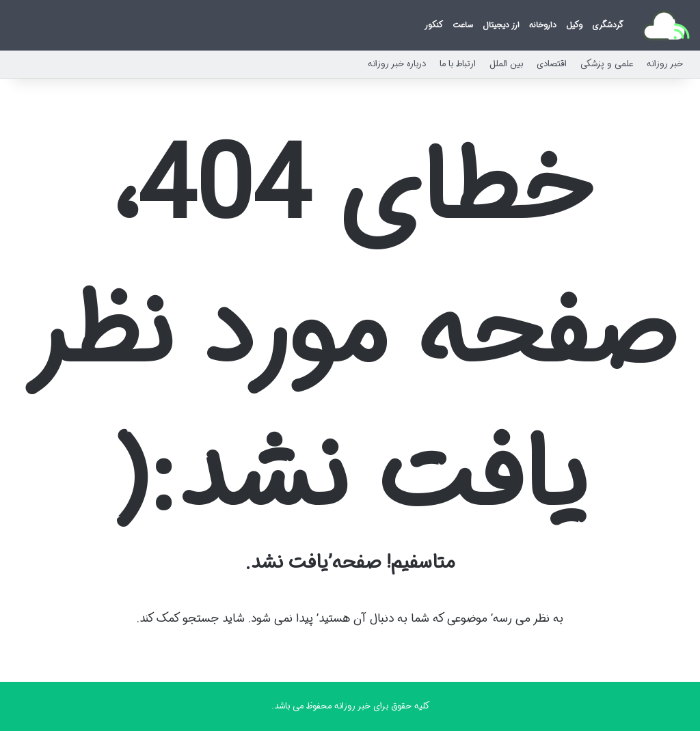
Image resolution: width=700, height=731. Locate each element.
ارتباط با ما (458, 64)
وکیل (574, 25)
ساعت (463, 25)
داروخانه (543, 25)
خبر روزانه (665, 64)
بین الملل (506, 64)
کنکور (434, 25)
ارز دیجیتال (501, 25)
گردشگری (608, 25)
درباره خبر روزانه (397, 64)
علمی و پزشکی (607, 64)
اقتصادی (552, 64)
